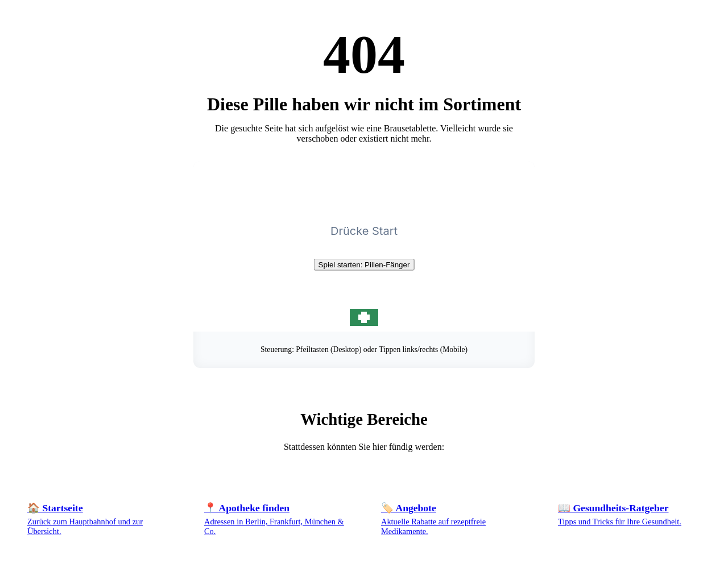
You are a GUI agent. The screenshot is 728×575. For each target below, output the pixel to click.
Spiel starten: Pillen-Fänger (364, 265)
